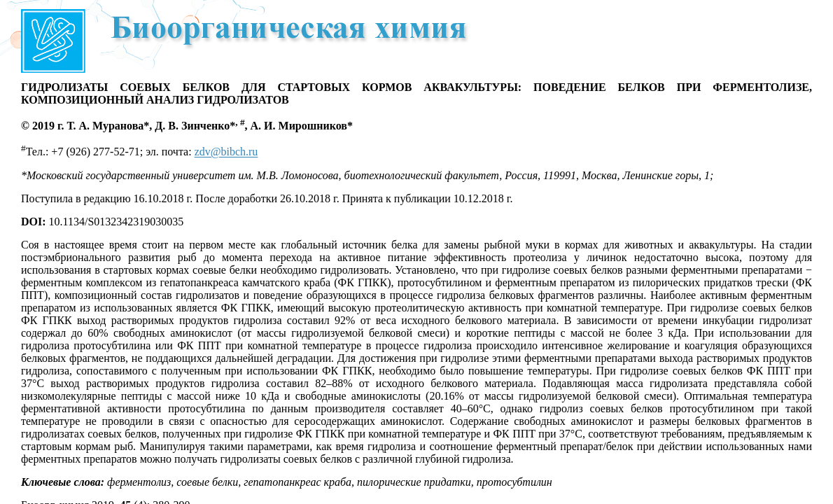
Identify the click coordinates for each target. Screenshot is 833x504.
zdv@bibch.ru (226, 152)
